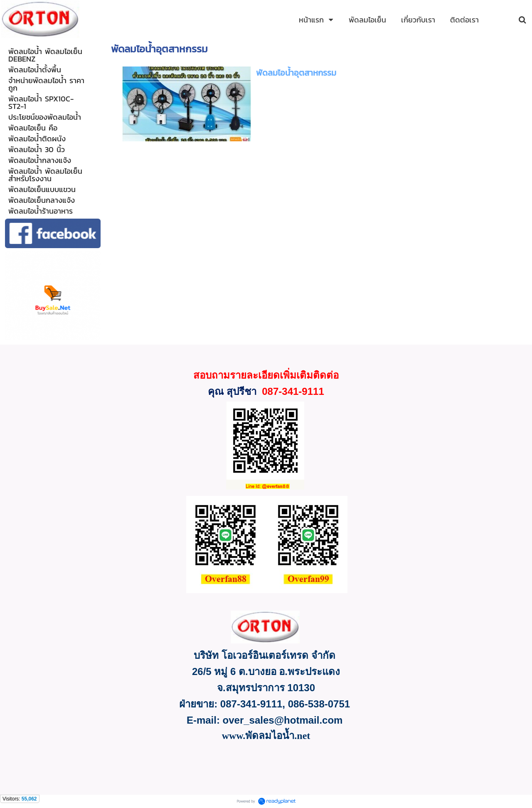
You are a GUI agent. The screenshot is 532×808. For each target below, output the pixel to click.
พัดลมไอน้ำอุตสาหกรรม (296, 73)
